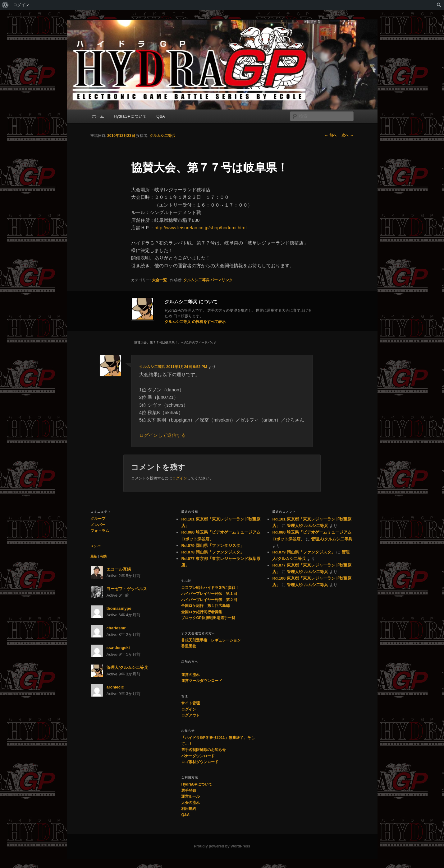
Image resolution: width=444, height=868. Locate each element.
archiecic (115, 687)
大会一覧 (159, 280)
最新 (94, 556)
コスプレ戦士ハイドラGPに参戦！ (210, 588)
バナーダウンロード (198, 756)
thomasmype (119, 608)
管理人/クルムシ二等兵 (127, 667)
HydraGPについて (130, 116)
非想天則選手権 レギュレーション (211, 640)
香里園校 (189, 646)
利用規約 (189, 809)
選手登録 (189, 791)
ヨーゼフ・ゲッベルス (127, 589)
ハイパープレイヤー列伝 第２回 (209, 600)
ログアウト (190, 715)
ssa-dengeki (118, 648)
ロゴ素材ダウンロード (200, 762)
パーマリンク (222, 280)
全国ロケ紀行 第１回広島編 (205, 606)
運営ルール (190, 796)
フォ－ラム (100, 531)
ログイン (21, 5)
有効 (103, 556)
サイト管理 (190, 703)
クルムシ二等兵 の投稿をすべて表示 (197, 322)
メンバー (98, 525)
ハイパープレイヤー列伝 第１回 (209, 594)
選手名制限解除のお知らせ (204, 750)
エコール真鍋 (119, 569)
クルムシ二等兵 (162, 136)
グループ (98, 519)
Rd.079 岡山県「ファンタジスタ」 (213, 546)
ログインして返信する (162, 435)
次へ (348, 135)
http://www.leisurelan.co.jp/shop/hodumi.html (200, 228)
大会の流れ (190, 803)
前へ (331, 135)
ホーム (98, 116)
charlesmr (116, 628)
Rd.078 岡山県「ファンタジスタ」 (213, 552)
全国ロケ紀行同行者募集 (202, 612)
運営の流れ (190, 675)
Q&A (160, 116)
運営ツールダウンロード (202, 681)
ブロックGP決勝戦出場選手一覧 (208, 618)
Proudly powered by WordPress (222, 846)
